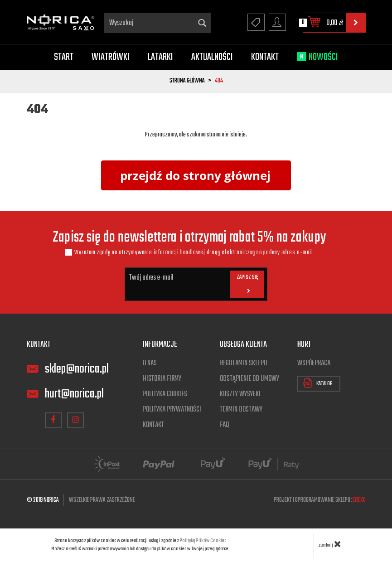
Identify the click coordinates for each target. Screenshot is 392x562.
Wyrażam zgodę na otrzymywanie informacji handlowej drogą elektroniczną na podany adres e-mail (194, 252)
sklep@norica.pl (77, 369)
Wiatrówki (111, 57)
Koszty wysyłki (240, 394)
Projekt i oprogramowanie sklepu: (320, 500)
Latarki (160, 57)
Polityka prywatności (172, 410)
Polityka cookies (165, 394)
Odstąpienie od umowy (249, 379)
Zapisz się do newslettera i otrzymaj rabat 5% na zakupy (189, 238)
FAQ (224, 425)
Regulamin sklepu (244, 363)
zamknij (330, 544)
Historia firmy (162, 379)
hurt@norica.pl (74, 394)
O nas (150, 363)
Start (64, 57)
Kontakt (265, 57)
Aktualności (212, 57)
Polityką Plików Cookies (203, 541)
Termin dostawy (241, 410)
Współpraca (314, 363)
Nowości (317, 57)
